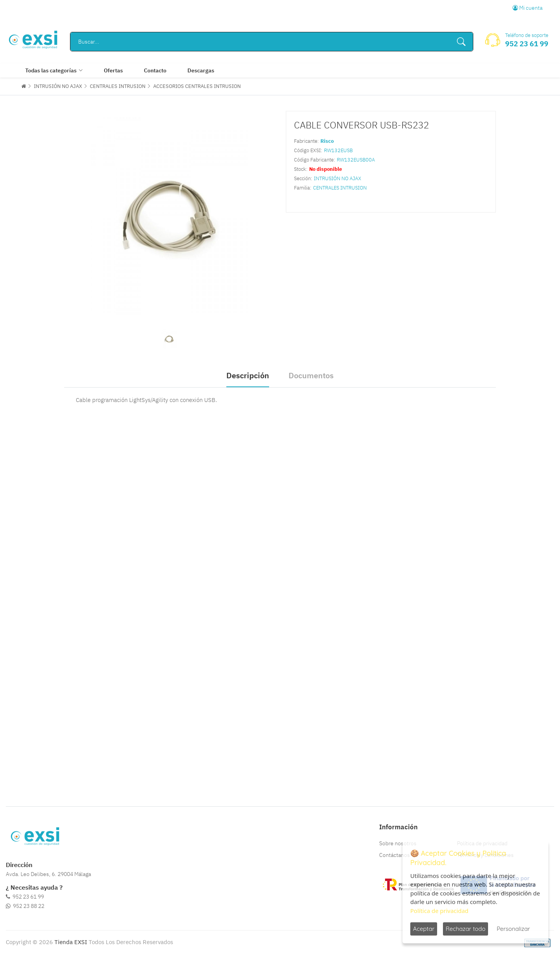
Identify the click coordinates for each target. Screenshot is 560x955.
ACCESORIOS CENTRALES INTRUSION (197, 86)
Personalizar (513, 929)
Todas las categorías (51, 70)
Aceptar (424, 929)
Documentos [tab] (311, 375)
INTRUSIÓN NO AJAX (58, 86)
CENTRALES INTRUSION (118, 86)
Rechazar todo (465, 929)
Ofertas (113, 70)
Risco (327, 141)
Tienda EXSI (71, 942)
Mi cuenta (528, 8)
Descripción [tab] (248, 375)
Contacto (155, 70)
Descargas (201, 70)
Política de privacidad (439, 911)
